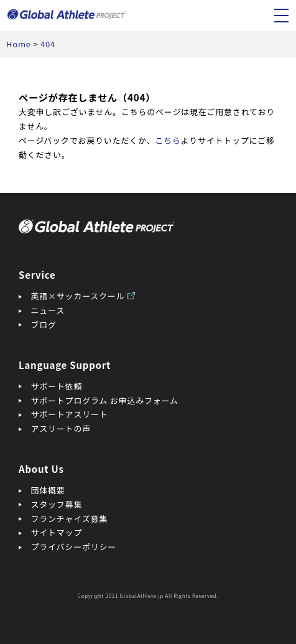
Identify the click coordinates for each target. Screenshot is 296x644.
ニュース (48, 310)
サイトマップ (57, 532)
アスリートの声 (61, 428)
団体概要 (48, 490)
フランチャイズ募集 (70, 519)
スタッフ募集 (57, 504)
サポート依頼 (57, 386)
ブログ (44, 324)
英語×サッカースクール (78, 296)
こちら (168, 140)
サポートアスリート (70, 414)
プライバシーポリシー (74, 547)
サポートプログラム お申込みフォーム (105, 400)
